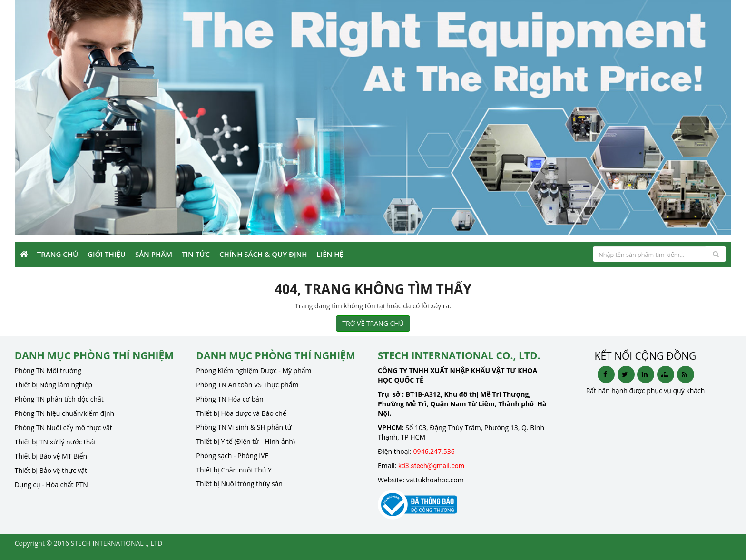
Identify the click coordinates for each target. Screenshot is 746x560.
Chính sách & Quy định (263, 254)
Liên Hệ (330, 254)
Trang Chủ (58, 254)
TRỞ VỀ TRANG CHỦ (373, 323)
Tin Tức (196, 254)
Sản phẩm (154, 254)
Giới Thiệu (107, 254)
